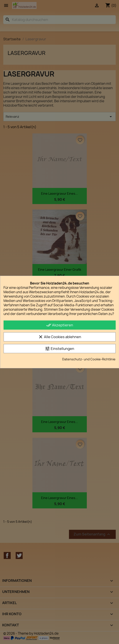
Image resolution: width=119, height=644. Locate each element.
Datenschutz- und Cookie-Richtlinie (89, 359)
